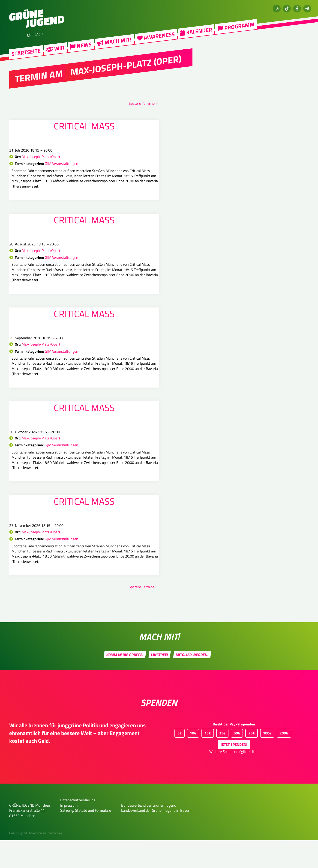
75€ (250, 760)
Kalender (196, 34)
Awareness (156, 39)
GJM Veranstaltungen (61, 164)
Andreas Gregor (53, 861)
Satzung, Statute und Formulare (86, 838)
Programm (236, 29)
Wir (55, 51)
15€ (206, 760)
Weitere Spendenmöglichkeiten (234, 779)
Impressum (69, 833)
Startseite (26, 55)
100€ (266, 760)
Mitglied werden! (192, 682)
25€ (221, 760)
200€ (282, 760)
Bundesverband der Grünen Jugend (149, 833)
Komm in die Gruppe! (125, 682)
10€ (192, 760)
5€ (178, 760)
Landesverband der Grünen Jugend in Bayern (156, 838)
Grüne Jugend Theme (23, 861)
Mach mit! (114, 44)
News (81, 48)
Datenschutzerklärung (78, 828)
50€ (235, 760)
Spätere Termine (144, 103)
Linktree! (160, 682)
